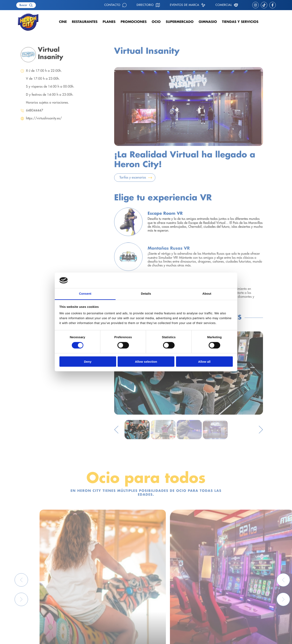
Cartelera (86, 601)
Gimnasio (208, 22)
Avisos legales (87, 638)
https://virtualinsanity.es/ (44, 123)
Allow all (204, 361)
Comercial (224, 5)
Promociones (134, 22)
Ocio (156, 22)
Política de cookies (61, 638)
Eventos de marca (185, 5)
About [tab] (207, 294)
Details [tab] (146, 294)
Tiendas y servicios (240, 22)
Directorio (145, 5)
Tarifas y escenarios (133, 182)
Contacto (112, 5)
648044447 (35, 115)
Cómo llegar (163, 601)
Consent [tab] (85, 294)
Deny (88, 361)
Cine (63, 22)
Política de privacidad (29, 638)
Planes (109, 22)
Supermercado (180, 22)
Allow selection (146, 361)
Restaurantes (85, 22)
